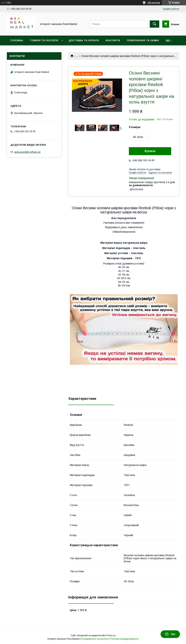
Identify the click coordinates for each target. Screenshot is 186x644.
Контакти (113, 40)
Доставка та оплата (84, 40)
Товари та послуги (44, 40)
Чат (170, 634)
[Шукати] (154, 24)
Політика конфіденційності (124, 639)
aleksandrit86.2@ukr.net (27, 152)
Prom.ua (111, 635)
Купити (150, 151)
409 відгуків (154, 3)
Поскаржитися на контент (95, 639)
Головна (17, 40)
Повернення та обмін (143, 40)
